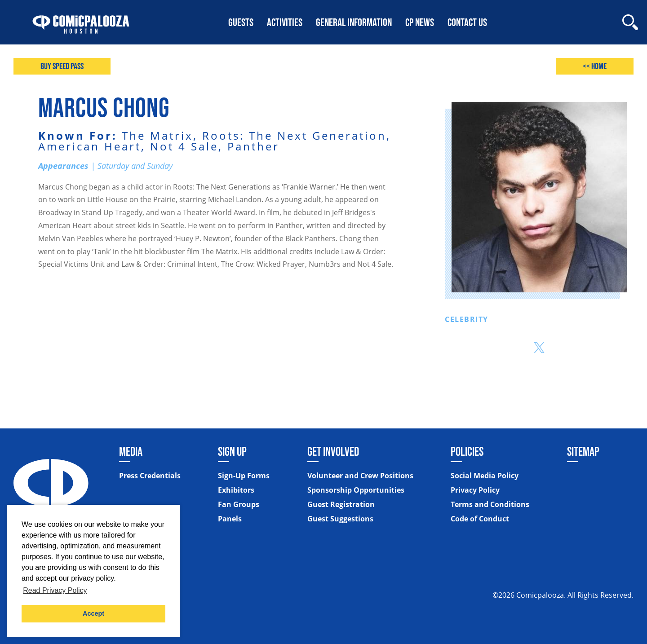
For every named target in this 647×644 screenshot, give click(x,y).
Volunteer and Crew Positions (360, 476)
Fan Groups (239, 504)
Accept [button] (93, 613)
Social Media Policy (485, 476)
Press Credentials (150, 476)
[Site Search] (630, 22)
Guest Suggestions (340, 519)
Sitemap (583, 451)
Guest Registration (341, 504)
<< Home (594, 66)
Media (131, 451)
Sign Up (232, 451)
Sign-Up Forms (244, 476)
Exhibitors (236, 490)
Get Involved (333, 451)
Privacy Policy (475, 490)
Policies (467, 451)
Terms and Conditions (490, 504)
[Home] (81, 22)
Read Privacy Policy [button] (55, 590)
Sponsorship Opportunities (356, 490)
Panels (230, 519)
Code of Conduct (480, 519)
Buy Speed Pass (62, 66)
